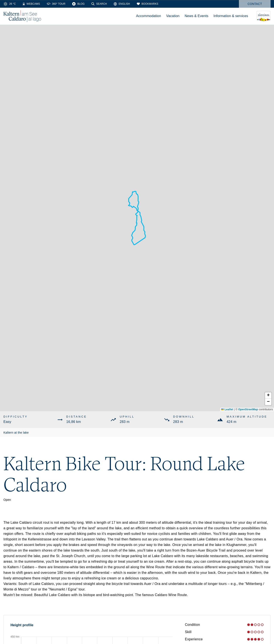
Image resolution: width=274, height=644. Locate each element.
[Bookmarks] (147, 4)
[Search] (99, 4)
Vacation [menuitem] (173, 16)
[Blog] (78, 4)
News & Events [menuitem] (197, 16)
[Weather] (10, 4)
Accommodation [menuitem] (148, 16)
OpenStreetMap (248, 409)
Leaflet (227, 409)
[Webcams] (31, 4)
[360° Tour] (56, 4)
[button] (268, 396)
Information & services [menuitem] (231, 16)
